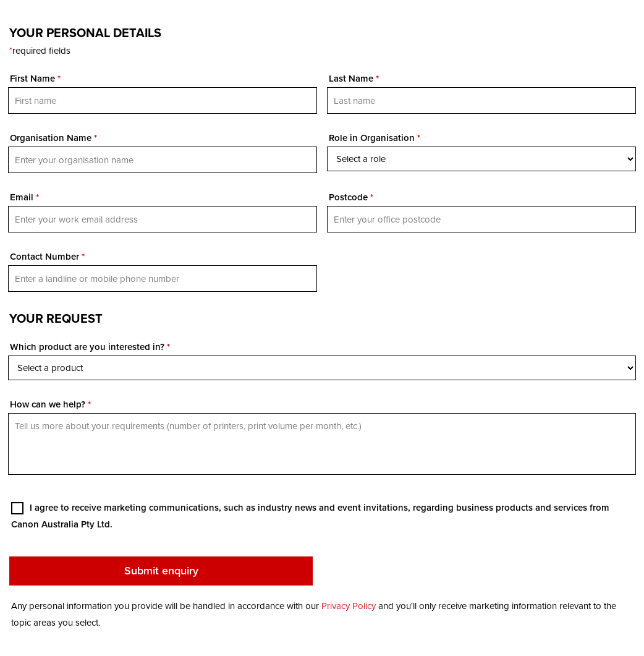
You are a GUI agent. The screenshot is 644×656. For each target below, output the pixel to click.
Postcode (351, 197)
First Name (35, 79)
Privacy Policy (349, 606)
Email (24, 197)
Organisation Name (53, 138)
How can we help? (50, 404)
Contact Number (47, 257)
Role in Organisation (375, 138)
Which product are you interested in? (90, 347)
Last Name (354, 79)
